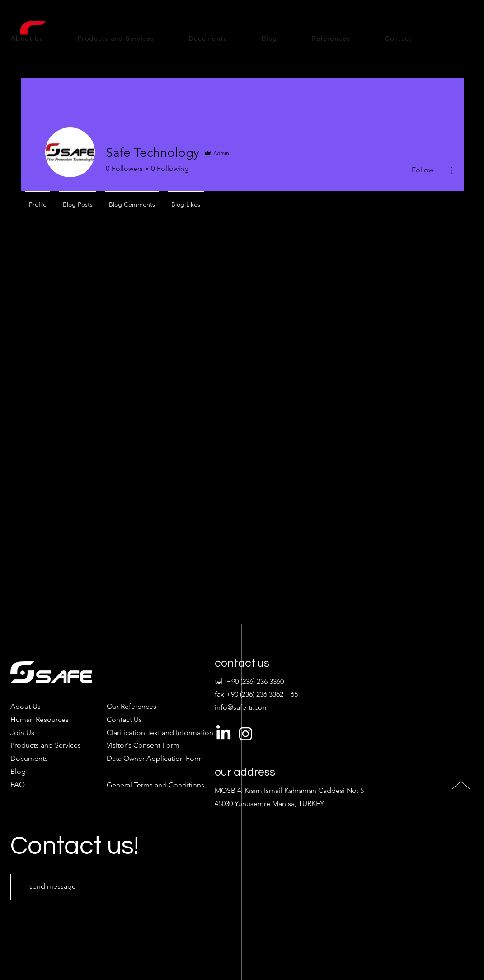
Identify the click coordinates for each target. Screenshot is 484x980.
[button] (143, 745)
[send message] (53, 887)
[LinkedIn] (223, 733)
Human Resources (40, 719)
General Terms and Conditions (155, 785)
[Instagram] (246, 733)
